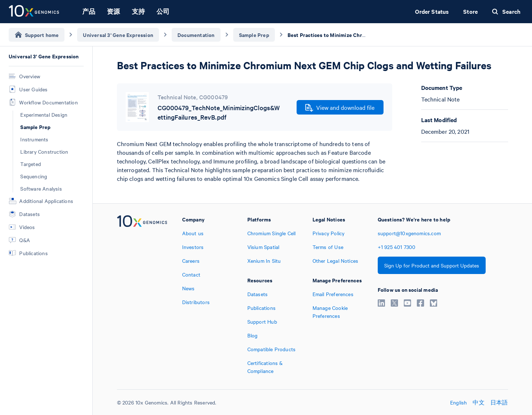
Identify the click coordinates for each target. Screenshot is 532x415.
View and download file (340, 108)
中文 (478, 402)
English (458, 402)
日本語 (499, 402)
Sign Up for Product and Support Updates (432, 265)
